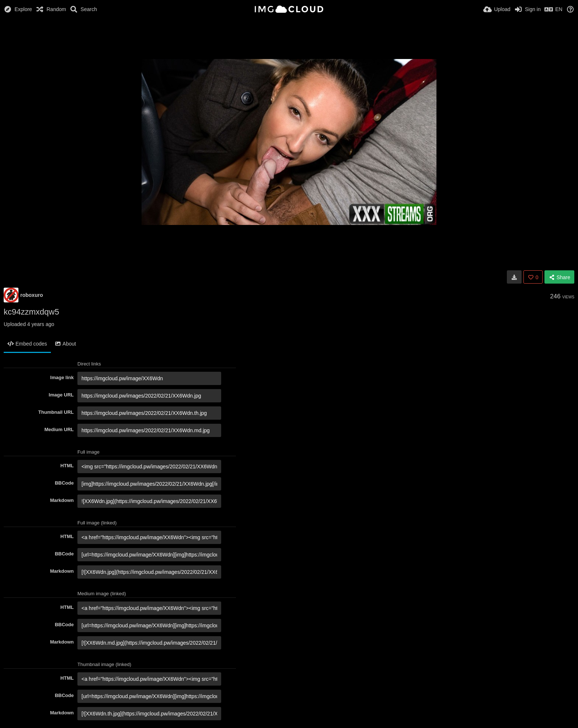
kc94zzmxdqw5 (31, 312)
